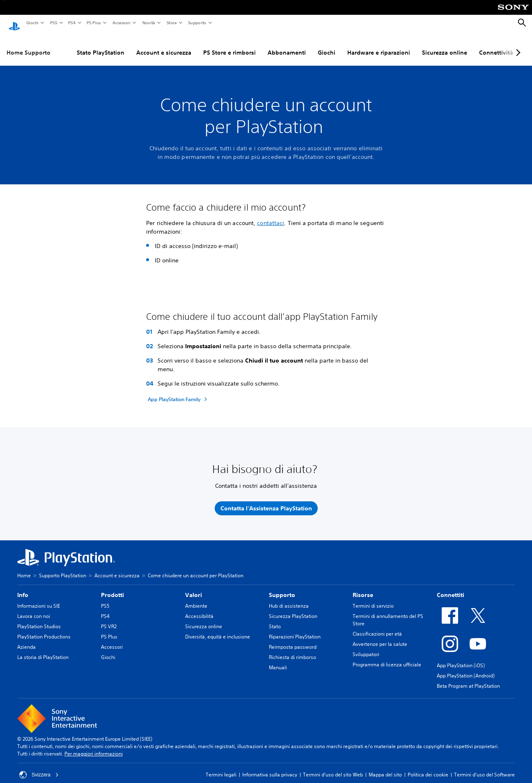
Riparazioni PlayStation (295, 629)
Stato (275, 619)
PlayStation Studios (39, 619)
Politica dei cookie (428, 767)
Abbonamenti (287, 45)
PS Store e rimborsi (229, 45)
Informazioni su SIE (39, 598)
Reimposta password (293, 639)
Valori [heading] (194, 588)
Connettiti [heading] (451, 588)
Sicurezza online (445, 45)
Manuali (278, 660)
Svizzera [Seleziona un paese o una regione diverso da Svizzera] (39, 767)
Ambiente (196, 598)
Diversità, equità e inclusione (218, 629)
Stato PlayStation (101, 45)
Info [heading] (23, 588)
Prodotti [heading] (112, 588)
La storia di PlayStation (43, 650)
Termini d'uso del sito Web (333, 767)
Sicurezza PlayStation (293, 609)
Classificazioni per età (377, 626)
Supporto (197, 23)
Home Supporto (29, 45)
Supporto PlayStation (63, 568)
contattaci (271, 215)
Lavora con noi (34, 609)
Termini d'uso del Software (484, 767)
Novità (148, 23)
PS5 (53, 23)
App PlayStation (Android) (466, 668)
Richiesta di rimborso (292, 650)
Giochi (32, 23)
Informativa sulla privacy (270, 767)
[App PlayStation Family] (179, 392)
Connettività (496, 45)
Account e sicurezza (164, 45)
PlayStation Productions (44, 629)
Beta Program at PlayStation (468, 679)
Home (24, 568)
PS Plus (93, 23)
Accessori (121, 23)
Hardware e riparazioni (379, 45)
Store (171, 23)
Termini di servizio (373, 598)
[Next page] (517, 45)
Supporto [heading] (282, 588)
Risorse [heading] (363, 588)
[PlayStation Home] (14, 23)
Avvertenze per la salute (380, 637)
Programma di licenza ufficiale (387, 657)
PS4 (71, 23)
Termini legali (221, 767)
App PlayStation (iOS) (461, 658)
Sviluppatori (366, 647)
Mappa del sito (385, 767)
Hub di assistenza (289, 598)
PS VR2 (109, 619)
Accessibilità (199, 609)
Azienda (26, 639)
